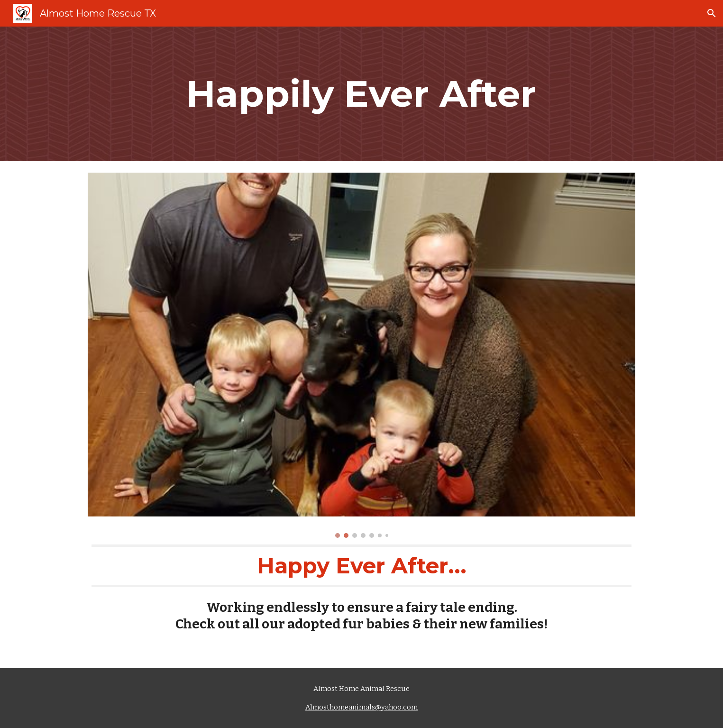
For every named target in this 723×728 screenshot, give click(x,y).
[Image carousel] (361, 355)
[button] (712, 13)
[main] (362, 94)
